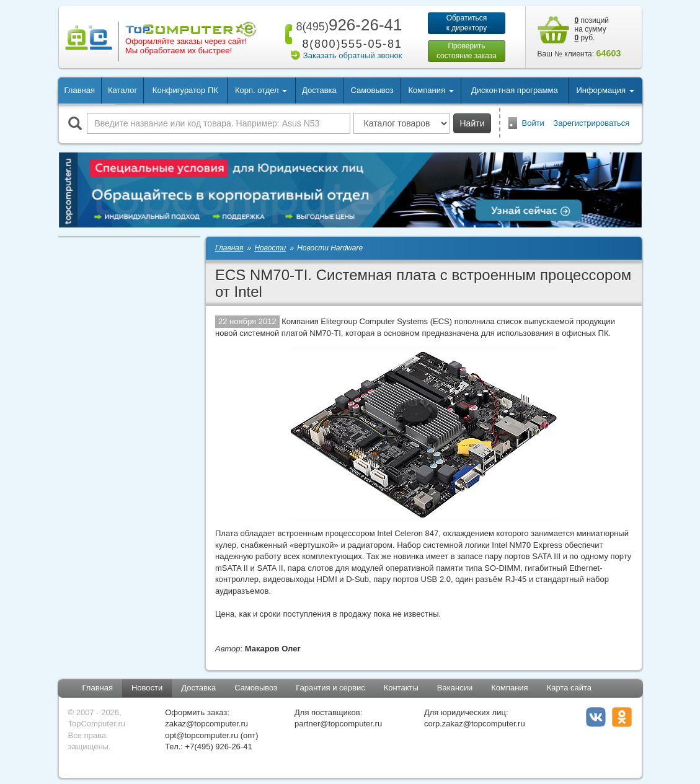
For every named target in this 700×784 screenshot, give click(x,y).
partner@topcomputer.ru (338, 724)
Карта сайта (569, 688)
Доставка (319, 90)
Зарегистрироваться (591, 123)
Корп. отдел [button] (261, 90)
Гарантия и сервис (330, 688)
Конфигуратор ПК (185, 90)
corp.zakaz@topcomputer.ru (475, 724)
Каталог (122, 90)
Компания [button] (431, 90)
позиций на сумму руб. (592, 29)
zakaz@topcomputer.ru (206, 724)
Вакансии (455, 688)
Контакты (401, 688)
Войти (533, 123)
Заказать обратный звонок (353, 55)
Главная (80, 90)
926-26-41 (347, 25)
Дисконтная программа (515, 90)
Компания (510, 688)
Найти (472, 123)
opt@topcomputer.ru (202, 735)
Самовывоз (372, 90)
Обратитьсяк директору (467, 23)
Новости (147, 688)
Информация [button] (605, 90)
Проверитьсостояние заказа (467, 51)
